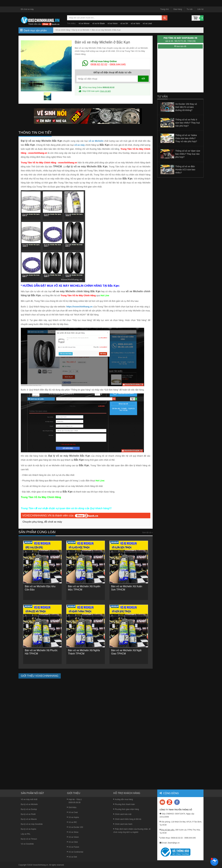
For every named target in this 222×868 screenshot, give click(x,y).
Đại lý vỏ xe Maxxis (29, 819)
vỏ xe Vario (135, 23)
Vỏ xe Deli (72, 857)
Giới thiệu (72, 807)
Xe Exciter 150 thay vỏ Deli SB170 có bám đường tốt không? (186, 107)
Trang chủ (164, 9)
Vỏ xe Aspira (73, 817)
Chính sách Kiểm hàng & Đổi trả (127, 819)
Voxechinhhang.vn (41, 865)
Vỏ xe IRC (72, 822)
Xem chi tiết (105, 91)
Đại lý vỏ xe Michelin (81, 30)
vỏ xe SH (124, 23)
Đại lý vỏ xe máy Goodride (32, 824)
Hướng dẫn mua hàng (123, 799)
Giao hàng (178, 9)
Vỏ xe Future (73, 847)
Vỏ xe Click (72, 842)
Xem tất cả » (147, 533)
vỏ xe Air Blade (99, 23)
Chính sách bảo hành (123, 824)
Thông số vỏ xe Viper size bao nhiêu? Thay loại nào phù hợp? (188, 154)
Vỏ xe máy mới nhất (29, 799)
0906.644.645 (118, 65)
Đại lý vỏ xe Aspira (28, 829)
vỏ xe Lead (147, 23)
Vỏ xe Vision (73, 837)
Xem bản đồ (180, 46)
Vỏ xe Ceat (72, 812)
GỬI (143, 79)
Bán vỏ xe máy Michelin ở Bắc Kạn (106, 30)
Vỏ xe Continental (75, 852)
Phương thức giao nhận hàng (126, 809)
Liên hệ (200, 9)
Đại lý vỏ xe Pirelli (28, 814)
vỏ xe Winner (84, 23)
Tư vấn (190, 9)
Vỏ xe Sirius (73, 832)
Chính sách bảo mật (122, 814)
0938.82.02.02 (99, 65)
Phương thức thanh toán (124, 804)
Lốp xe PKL (26, 834)
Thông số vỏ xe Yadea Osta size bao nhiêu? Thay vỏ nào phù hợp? (186, 138)
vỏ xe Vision (113, 23)
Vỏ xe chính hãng (63, 30)
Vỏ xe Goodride (27, 844)
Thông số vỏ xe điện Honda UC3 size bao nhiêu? (185, 170)
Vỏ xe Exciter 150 (75, 827)
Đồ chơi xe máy (27, 9)
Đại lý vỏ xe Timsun (29, 839)
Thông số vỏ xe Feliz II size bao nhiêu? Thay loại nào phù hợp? (188, 123)
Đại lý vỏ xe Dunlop (29, 809)
